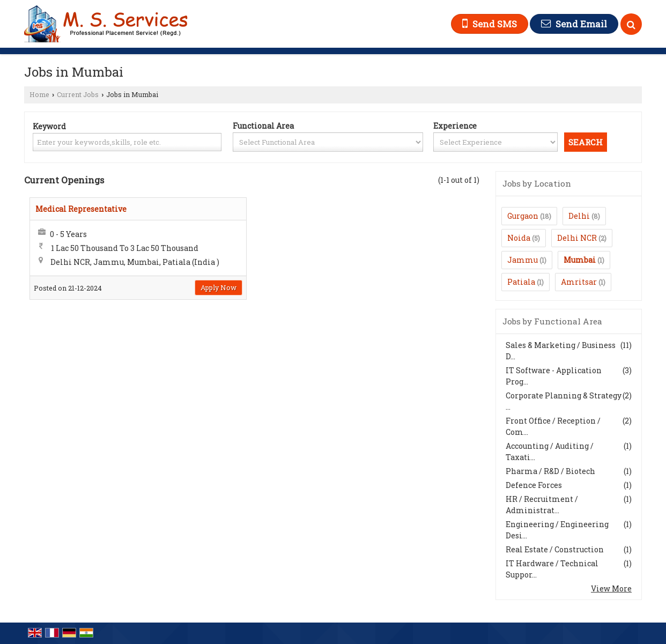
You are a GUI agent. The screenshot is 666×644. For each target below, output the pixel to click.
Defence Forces (534, 485)
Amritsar (579, 282)
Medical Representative (81, 209)
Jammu (523, 260)
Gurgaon (523, 216)
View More (611, 589)
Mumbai (580, 260)
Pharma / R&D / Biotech (550, 471)
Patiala (521, 282)
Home (39, 94)
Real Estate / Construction (555, 549)
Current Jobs (78, 94)
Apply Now (219, 287)
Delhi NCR (577, 238)
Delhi (579, 216)
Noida (519, 238)
